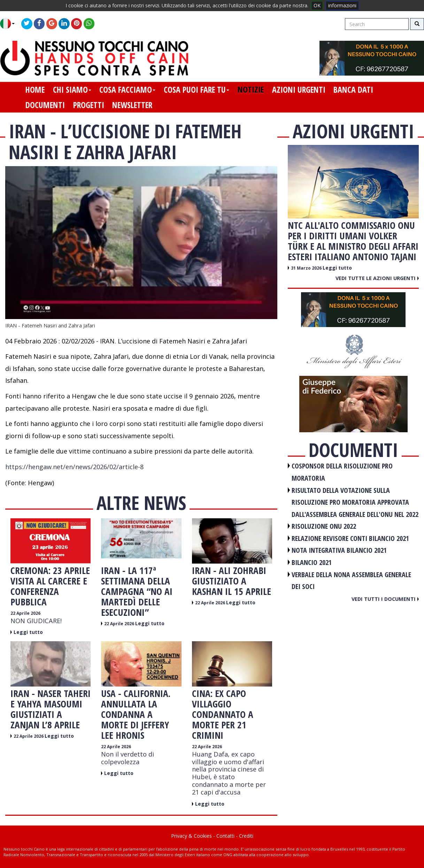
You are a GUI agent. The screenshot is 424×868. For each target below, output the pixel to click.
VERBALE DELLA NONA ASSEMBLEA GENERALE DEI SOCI (351, 581)
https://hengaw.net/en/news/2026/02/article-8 (74, 467)
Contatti (225, 836)
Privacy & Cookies (191, 836)
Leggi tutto (28, 632)
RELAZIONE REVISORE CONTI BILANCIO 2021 (350, 538)
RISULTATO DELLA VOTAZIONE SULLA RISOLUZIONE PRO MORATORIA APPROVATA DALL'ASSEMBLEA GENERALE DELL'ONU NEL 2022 (355, 502)
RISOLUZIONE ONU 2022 (324, 526)
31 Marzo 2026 (307, 268)
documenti (45, 105)
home (35, 90)
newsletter (132, 105)
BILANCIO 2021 (312, 562)
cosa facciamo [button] (127, 90)
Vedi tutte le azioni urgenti (377, 278)
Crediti (246, 836)
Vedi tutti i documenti (385, 599)
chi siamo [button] (72, 90)
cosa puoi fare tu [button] (196, 90)
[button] (10, 24)
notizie (251, 90)
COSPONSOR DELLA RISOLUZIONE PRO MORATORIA (342, 472)
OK (317, 5)
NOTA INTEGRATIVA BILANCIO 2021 (339, 550)
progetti (89, 105)
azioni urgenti (299, 90)
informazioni (342, 5)
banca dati (353, 90)
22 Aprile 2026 (25, 613)
